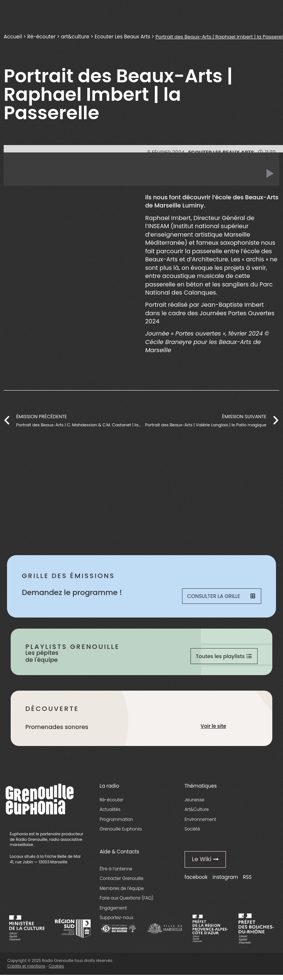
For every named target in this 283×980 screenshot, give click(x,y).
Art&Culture (197, 814)
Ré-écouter (42, 37)
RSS (247, 881)
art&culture (76, 37)
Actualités (110, 814)
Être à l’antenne (116, 873)
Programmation (116, 823)
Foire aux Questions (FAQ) (126, 902)
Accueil (13, 37)
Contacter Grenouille (121, 883)
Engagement (113, 912)
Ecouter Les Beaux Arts (124, 37)
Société (192, 833)
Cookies (56, 970)
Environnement (200, 823)
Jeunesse (195, 804)
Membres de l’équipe (122, 893)
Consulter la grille (223, 597)
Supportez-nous (116, 922)
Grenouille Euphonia (120, 833)
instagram (225, 881)
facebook (196, 881)
